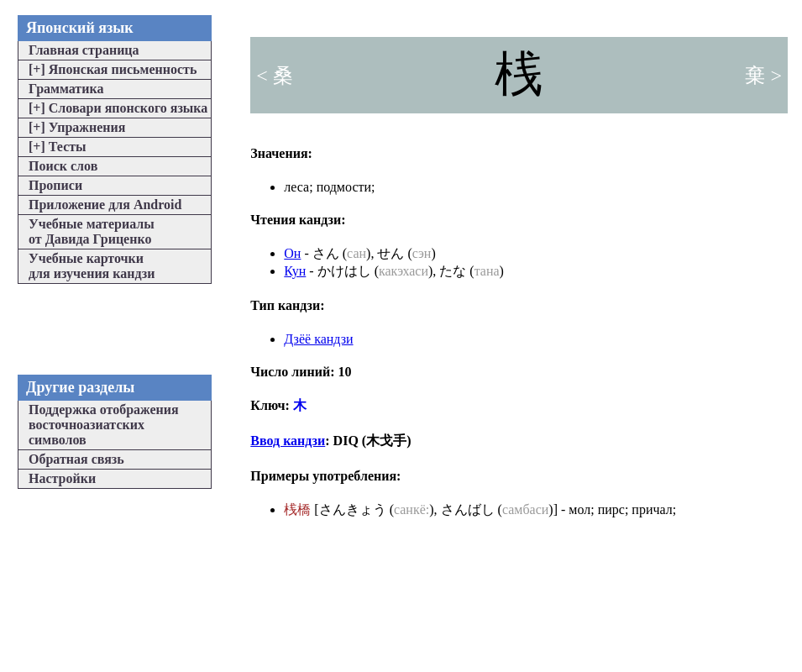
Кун (295, 271)
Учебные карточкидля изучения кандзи (92, 266)
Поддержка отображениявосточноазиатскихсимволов (104, 425)
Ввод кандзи (288, 441)
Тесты (58, 147)
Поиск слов (63, 166)
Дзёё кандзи (318, 339)
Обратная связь (76, 459)
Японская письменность (113, 69)
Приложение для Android (105, 205)
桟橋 (297, 509)
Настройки (62, 478)
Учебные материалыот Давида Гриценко (92, 231)
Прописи (55, 185)
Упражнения (77, 127)
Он (292, 253)
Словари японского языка (118, 108)
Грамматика (66, 89)
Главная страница (84, 50)
